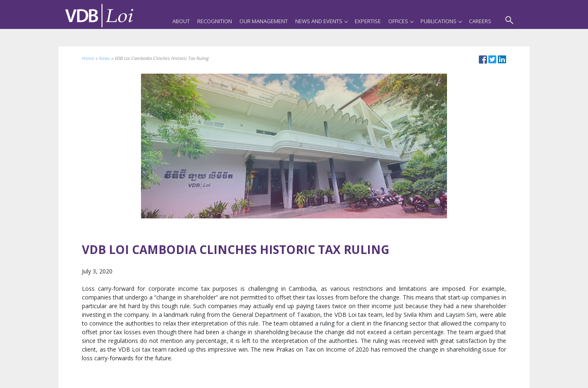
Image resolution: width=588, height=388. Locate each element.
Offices (401, 21)
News (104, 58)
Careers (480, 21)
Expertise (368, 21)
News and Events (321, 21)
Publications (441, 21)
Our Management (264, 21)
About (181, 21)
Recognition (215, 21)
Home (88, 58)
